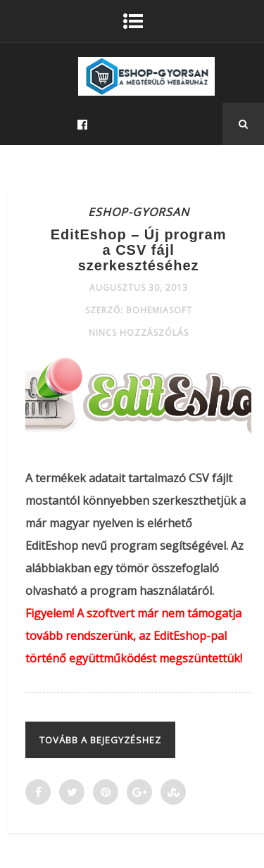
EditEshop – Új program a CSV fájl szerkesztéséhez (139, 250)
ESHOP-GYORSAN (139, 212)
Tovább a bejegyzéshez (100, 740)
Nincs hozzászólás (139, 333)
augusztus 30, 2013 (139, 288)
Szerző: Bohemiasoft (139, 310)
